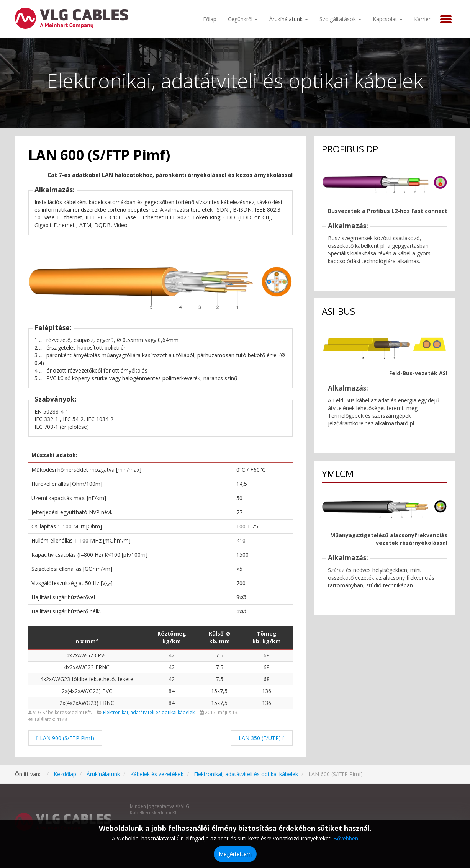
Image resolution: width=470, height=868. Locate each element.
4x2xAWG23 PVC (87, 655)
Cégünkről (243, 19)
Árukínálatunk (289, 19)
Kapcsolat (388, 19)
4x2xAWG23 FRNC (87, 667)
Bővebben (346, 838)
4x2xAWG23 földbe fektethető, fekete (87, 679)
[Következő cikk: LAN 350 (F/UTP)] (261, 738)
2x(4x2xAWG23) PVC (87, 691)
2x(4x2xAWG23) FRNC (87, 703)
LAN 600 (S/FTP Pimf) (99, 155)
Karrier (422, 19)
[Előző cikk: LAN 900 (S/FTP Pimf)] (65, 738)
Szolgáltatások (340, 19)
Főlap (210, 19)
